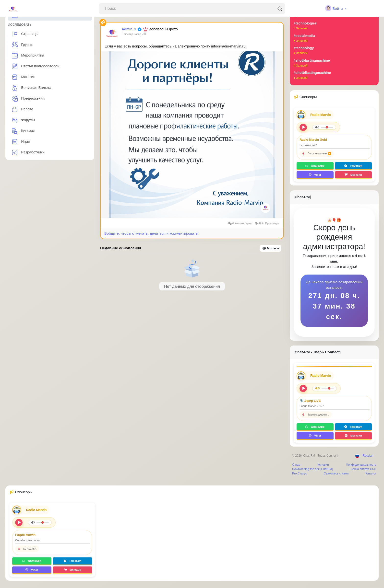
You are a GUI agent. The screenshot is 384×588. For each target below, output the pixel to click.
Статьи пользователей (36, 66)
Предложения (28, 99)
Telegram (353, 166)
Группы (23, 45)
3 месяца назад (131, 34)
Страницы (25, 34)
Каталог (371, 473)
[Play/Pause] (303, 388)
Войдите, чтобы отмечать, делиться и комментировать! (151, 233)
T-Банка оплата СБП (362, 469)
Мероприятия (28, 56)
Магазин (24, 77)
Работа (23, 109)
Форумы (23, 120)
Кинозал (24, 131)
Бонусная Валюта (31, 88)
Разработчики (28, 152)
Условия (323, 465)
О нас (296, 465)
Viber (315, 175)
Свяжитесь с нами (336, 473)
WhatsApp (315, 166)
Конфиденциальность (361, 465)
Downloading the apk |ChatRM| (312, 469)
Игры (21, 142)
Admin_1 (129, 29)
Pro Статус (300, 473)
